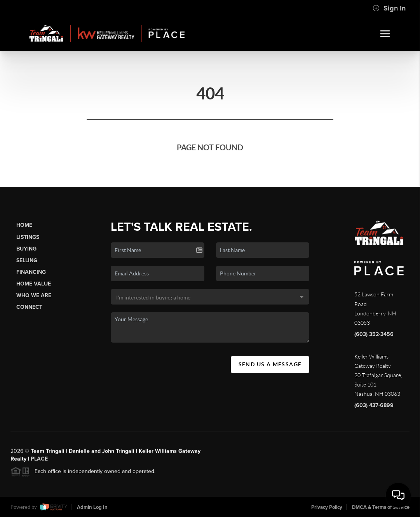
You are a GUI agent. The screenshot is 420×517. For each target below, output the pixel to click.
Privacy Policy (327, 507)
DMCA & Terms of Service (381, 507)
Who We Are (34, 295)
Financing (31, 272)
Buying (26, 249)
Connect (29, 307)
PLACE (39, 462)
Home (24, 225)
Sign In (389, 8)
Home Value (34, 284)
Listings (28, 237)
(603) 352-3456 (374, 334)
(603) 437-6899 (374, 405)
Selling (27, 260)
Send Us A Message (270, 364)
